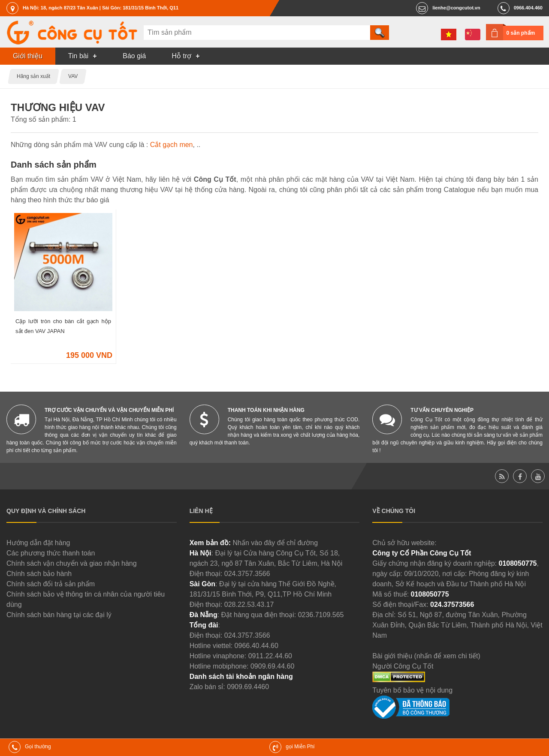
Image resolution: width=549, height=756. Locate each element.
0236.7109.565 (321, 615)
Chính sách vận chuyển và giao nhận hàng (72, 563)
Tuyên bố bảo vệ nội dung (412, 690)
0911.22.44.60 (270, 656)
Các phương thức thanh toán (51, 553)
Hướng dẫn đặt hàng (38, 543)
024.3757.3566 (247, 574)
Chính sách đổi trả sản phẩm (51, 584)
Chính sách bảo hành (39, 574)
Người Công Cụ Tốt (403, 666)
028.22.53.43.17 (249, 604)
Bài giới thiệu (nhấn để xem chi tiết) (426, 656)
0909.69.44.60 (272, 666)
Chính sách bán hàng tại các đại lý (59, 615)
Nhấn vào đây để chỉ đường (275, 543)
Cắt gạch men (172, 145)
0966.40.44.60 (256, 646)
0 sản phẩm (521, 33)
